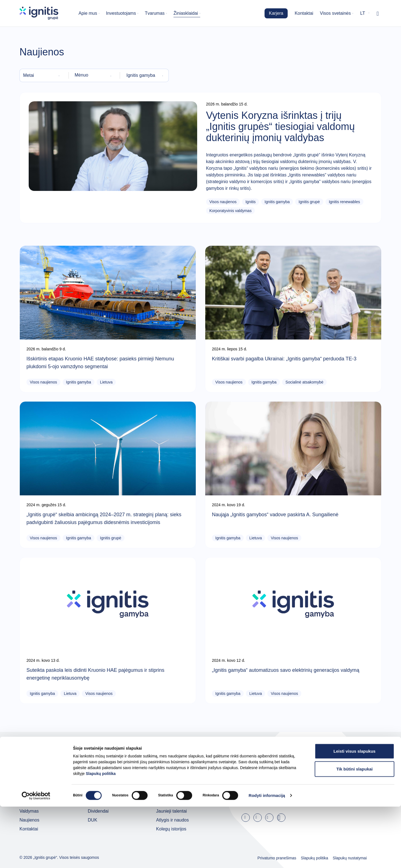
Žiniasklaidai (186, 13)
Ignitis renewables (344, 202)
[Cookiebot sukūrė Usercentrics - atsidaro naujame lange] (36, 857)
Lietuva (106, 382)
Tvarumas (155, 13)
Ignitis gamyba (277, 202)
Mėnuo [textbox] (81, 75)
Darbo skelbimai (172, 793)
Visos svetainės (335, 13)
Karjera (276, 13)
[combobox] (42, 75)
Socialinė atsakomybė (304, 382)
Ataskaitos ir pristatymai (111, 793)
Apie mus (88, 13)
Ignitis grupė (309, 202)
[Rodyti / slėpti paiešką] (378, 13)
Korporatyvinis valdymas (231, 211)
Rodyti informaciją (267, 857)
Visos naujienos (223, 202)
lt (363, 13)
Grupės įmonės (35, 793)
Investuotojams (121, 13)
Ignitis (250, 202)
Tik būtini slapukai (355, 830)
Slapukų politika (101, 835)
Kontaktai (304, 13)
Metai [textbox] (29, 75)
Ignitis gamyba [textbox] (141, 75)
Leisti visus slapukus (355, 812)
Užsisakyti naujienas (301, 797)
